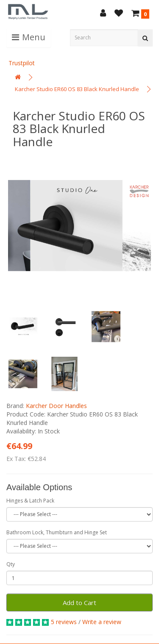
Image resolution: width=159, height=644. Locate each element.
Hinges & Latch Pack (30, 501)
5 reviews (64, 622)
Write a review (102, 622)
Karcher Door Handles (56, 406)
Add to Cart (79, 602)
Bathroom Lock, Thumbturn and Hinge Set (57, 532)
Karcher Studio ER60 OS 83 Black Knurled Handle (77, 89)
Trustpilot (22, 63)
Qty (11, 564)
